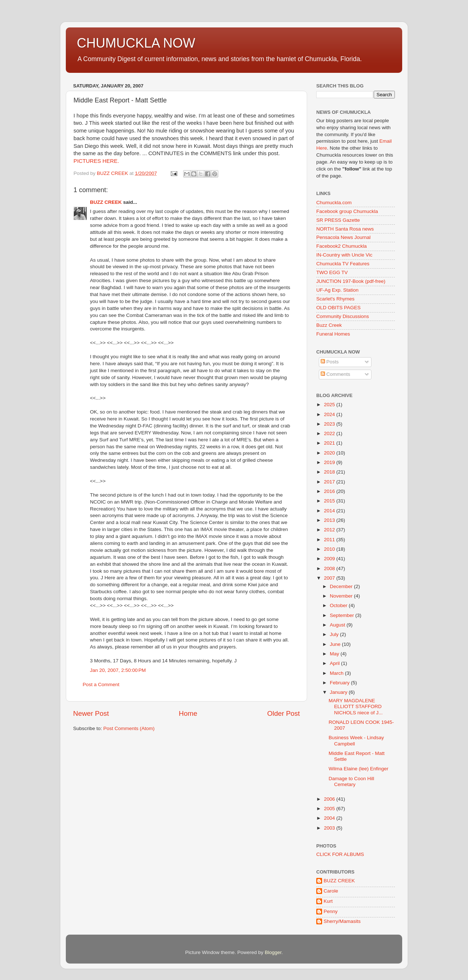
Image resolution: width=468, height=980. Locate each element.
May (335, 654)
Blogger (273, 952)
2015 (330, 501)
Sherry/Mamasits (342, 921)
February (340, 683)
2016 (330, 491)
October (339, 605)
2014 (330, 511)
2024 (330, 414)
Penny (331, 911)
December (342, 586)
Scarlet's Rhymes (335, 299)
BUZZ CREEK (106, 202)
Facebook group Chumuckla (347, 211)
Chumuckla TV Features (343, 264)
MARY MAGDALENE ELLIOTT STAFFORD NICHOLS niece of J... (356, 706)
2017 (330, 482)
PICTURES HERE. (96, 161)
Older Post (284, 713)
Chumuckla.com (334, 203)
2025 (330, 405)
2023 (330, 424)
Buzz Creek (329, 325)
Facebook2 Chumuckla (341, 246)
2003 (330, 828)
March (337, 673)
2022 (330, 433)
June (336, 644)
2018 (330, 472)
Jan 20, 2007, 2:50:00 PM (118, 670)
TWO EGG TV (332, 272)
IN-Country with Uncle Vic (344, 255)
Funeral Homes (333, 334)
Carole (331, 891)
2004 (330, 818)
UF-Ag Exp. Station (337, 290)
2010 (330, 549)
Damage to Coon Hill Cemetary (352, 781)
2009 (330, 559)
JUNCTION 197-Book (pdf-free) (351, 281)
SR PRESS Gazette (338, 220)
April (335, 663)
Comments (335, 374)
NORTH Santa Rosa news (345, 229)
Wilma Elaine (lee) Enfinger (359, 769)
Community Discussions (343, 316)
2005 (330, 809)
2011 (330, 540)
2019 (330, 462)
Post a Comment (101, 684)
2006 (330, 799)
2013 (330, 520)
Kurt (328, 901)
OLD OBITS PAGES (338, 308)
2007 (330, 578)
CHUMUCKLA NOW (136, 43)
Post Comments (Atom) (129, 728)
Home (188, 713)
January (339, 692)
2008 (330, 568)
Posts (330, 362)
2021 (330, 443)
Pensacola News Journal (344, 237)
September (343, 615)
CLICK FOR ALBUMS (340, 854)
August (338, 625)
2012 (330, 530)
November (342, 596)
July (335, 634)
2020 (330, 453)
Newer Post (91, 713)
